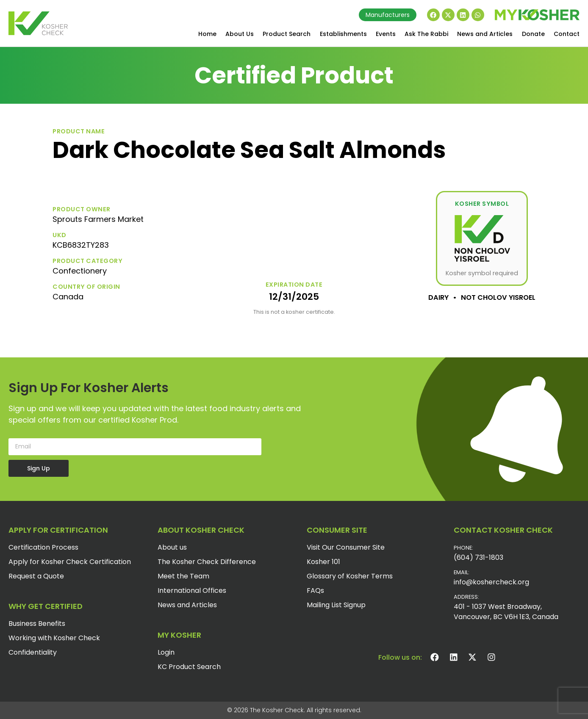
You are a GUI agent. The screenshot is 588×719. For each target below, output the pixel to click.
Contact (567, 34)
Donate (533, 34)
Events (386, 34)
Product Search (287, 34)
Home (207, 34)
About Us (240, 34)
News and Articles (485, 34)
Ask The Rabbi (426, 34)
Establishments (343, 34)
